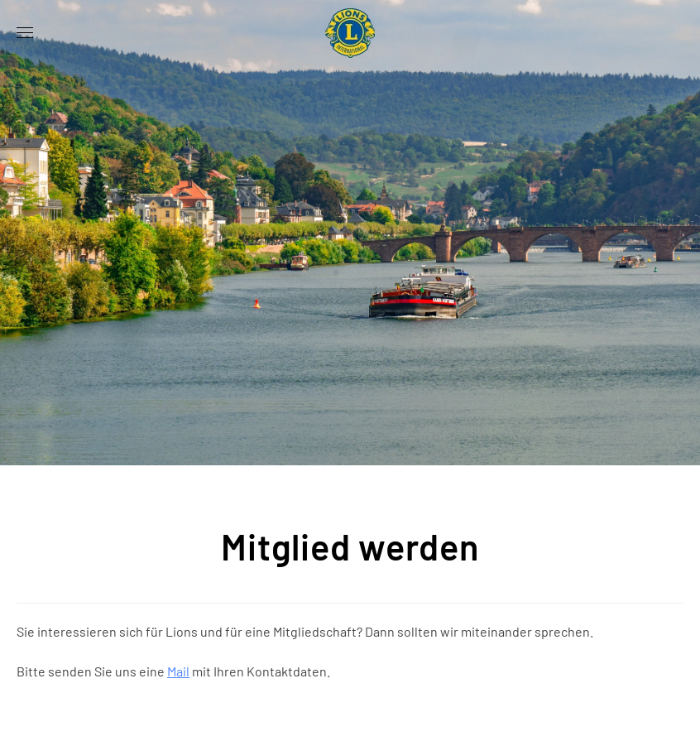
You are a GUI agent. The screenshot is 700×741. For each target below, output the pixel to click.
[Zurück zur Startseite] (350, 33)
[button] (25, 33)
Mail (178, 671)
